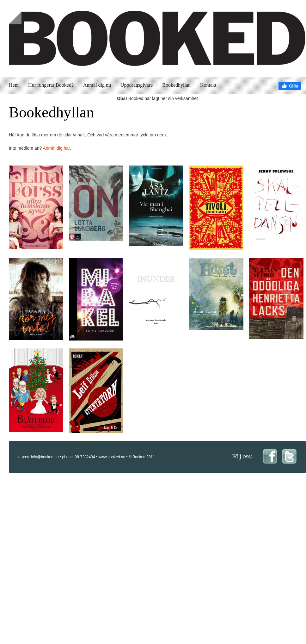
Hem (14, 85)
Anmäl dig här (56, 148)
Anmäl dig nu (97, 85)
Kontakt (208, 85)
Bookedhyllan (176, 85)
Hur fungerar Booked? (51, 85)
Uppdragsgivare (137, 85)
